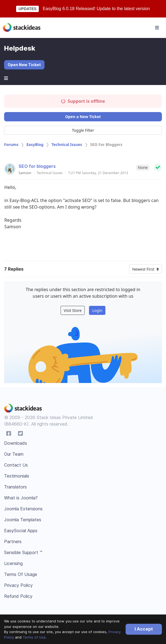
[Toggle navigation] (157, 28)
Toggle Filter (83, 130)
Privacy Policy (18, 585)
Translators (15, 487)
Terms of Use (34, 637)
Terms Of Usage (21, 574)
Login (97, 310)
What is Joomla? (21, 498)
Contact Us (16, 465)
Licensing (13, 563)
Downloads (16, 443)
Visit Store (73, 310)
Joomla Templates (23, 520)
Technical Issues (67, 144)
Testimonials (17, 476)
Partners (13, 541)
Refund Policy (18, 596)
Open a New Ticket (83, 117)
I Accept (144, 629)
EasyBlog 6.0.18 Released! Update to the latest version (96, 9)
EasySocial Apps (21, 531)
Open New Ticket (24, 65)
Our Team (14, 454)
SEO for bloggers (37, 166)
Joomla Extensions (23, 509)
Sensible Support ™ (23, 552)
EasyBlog (35, 144)
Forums (11, 144)
